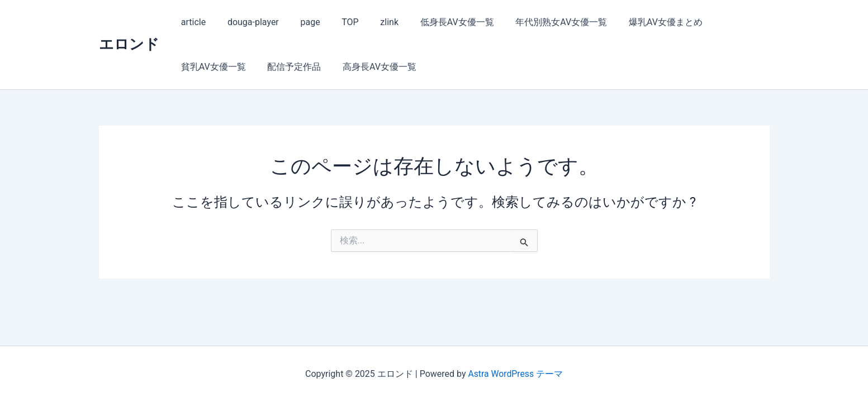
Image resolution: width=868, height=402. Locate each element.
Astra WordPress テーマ (516, 374)
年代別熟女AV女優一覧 (537, 22)
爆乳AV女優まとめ (638, 22)
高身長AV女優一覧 (288, 67)
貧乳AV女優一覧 (725, 22)
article (192, 22)
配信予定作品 (206, 67)
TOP (337, 22)
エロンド (129, 44)
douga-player (248, 22)
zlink (373, 22)
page (301, 22)
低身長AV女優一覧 (437, 22)
